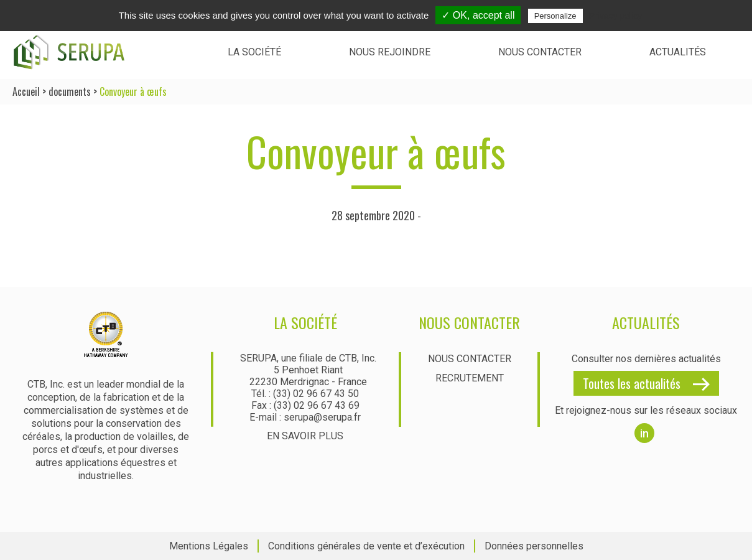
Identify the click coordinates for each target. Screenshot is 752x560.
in (644, 433)
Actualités (678, 52)
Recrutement (470, 378)
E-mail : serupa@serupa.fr (305, 417)
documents (70, 91)
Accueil (26, 91)
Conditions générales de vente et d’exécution (366, 546)
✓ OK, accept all (478, 15)
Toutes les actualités (632, 383)
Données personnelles (534, 546)
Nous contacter (540, 52)
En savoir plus (305, 436)
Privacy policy (616, 16)
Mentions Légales (209, 546)
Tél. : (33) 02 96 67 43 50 (305, 394)
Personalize (555, 16)
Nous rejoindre (390, 52)
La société (254, 52)
